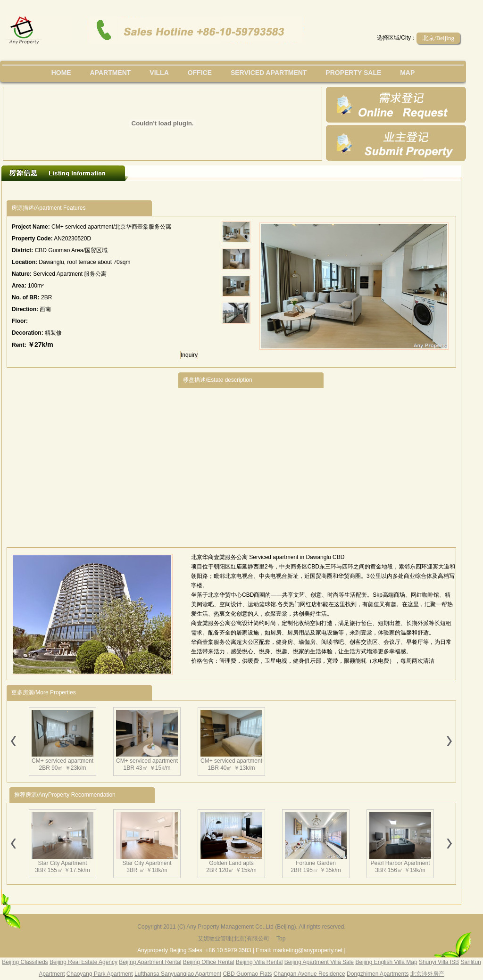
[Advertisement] (88, 457)
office (200, 73)
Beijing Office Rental (209, 962)
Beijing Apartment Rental (150, 962)
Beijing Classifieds (25, 962)
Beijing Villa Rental (259, 962)
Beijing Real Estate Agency (83, 962)
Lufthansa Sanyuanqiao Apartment (178, 974)
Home (61, 73)
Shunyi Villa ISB (439, 962)
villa (159, 73)
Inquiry (189, 355)
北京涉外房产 (427, 974)
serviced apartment (269, 73)
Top (281, 939)
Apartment (111, 73)
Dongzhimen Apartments (378, 974)
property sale (353, 73)
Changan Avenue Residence (309, 974)
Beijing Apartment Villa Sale (319, 962)
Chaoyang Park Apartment (100, 974)
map (407, 73)
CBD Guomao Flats (247, 974)
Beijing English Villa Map (386, 962)
